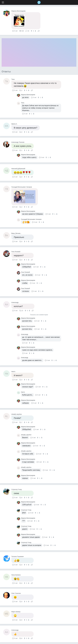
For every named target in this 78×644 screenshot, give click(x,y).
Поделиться (39, 31)
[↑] (32, 31)
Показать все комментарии (39, 315)
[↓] (35, 31)
